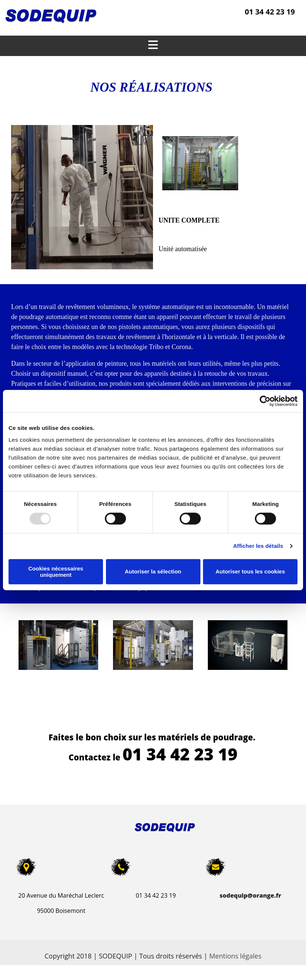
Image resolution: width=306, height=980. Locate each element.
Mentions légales (235, 956)
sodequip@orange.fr (250, 895)
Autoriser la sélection (153, 571)
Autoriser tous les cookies (250, 571)
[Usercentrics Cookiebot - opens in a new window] (265, 401)
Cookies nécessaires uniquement (56, 572)
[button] (153, 46)
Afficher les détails (258, 546)
